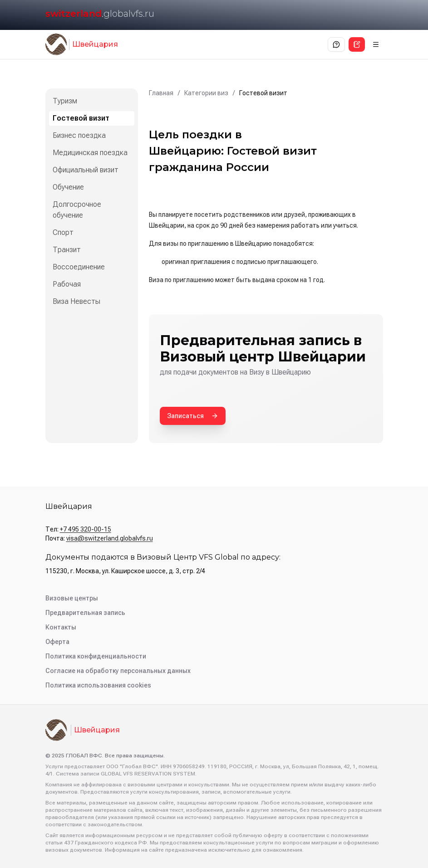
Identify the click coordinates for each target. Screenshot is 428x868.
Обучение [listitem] (68, 187)
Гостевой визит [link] (263, 93)
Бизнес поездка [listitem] (79, 135)
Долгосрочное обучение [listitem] (77, 210)
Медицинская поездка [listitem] (90, 153)
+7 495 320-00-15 (86, 529)
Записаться (193, 416)
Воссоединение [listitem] (79, 267)
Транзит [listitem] (67, 250)
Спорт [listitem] (63, 232)
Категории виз (206, 93)
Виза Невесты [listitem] (76, 301)
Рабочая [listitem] (67, 284)
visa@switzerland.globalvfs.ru (110, 538)
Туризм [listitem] (65, 101)
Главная (161, 93)
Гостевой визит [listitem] (81, 118)
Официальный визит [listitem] (86, 170)
